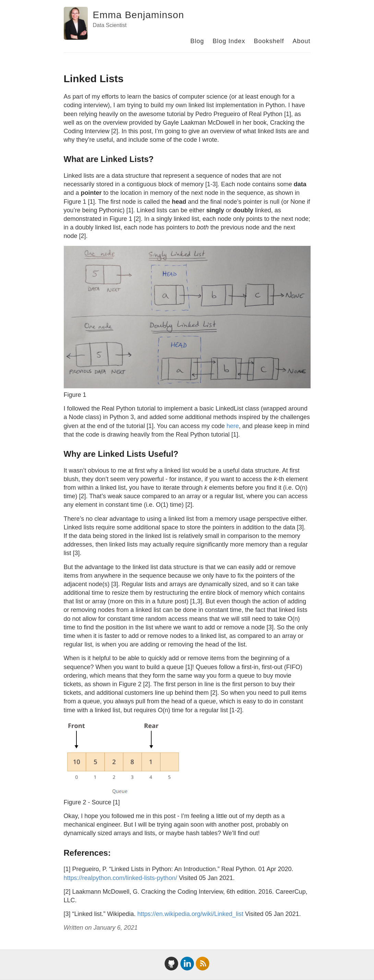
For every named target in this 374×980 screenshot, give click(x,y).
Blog (197, 41)
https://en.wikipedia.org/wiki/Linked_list (190, 914)
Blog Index (229, 41)
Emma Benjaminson (139, 15)
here (233, 426)
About (301, 41)
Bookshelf (269, 41)
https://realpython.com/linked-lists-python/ (120, 878)
